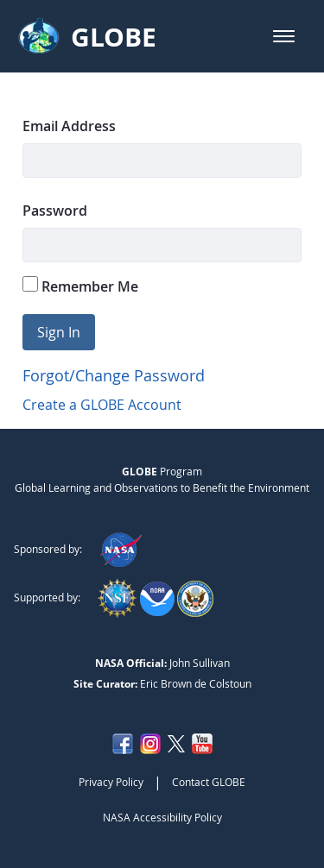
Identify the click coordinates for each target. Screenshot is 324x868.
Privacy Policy (111, 782)
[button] (284, 36)
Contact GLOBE (209, 782)
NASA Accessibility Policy (162, 817)
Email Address (69, 126)
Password (55, 211)
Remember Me (80, 286)
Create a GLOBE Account (102, 405)
